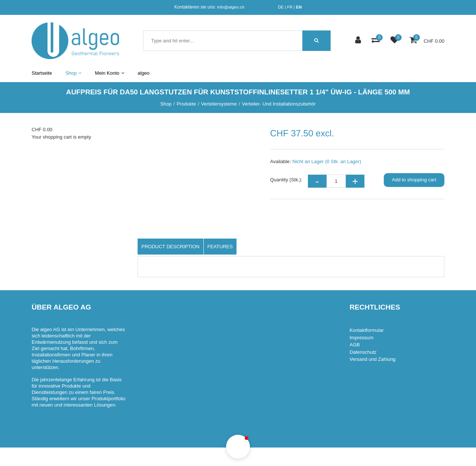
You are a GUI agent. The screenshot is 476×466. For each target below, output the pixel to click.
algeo (144, 73)
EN (299, 7)
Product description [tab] (171, 247)
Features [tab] (220, 247)
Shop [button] (73, 73)
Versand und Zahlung (373, 359)
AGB (355, 345)
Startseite (42, 73)
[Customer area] (359, 41)
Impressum (361, 338)
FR (290, 7)
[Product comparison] (377, 41)
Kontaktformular (367, 330)
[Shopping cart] (414, 41)
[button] (238, 447)
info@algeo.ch (231, 7)
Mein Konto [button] (110, 73)
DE (281, 7)
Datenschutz (363, 352)
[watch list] (395, 41)
